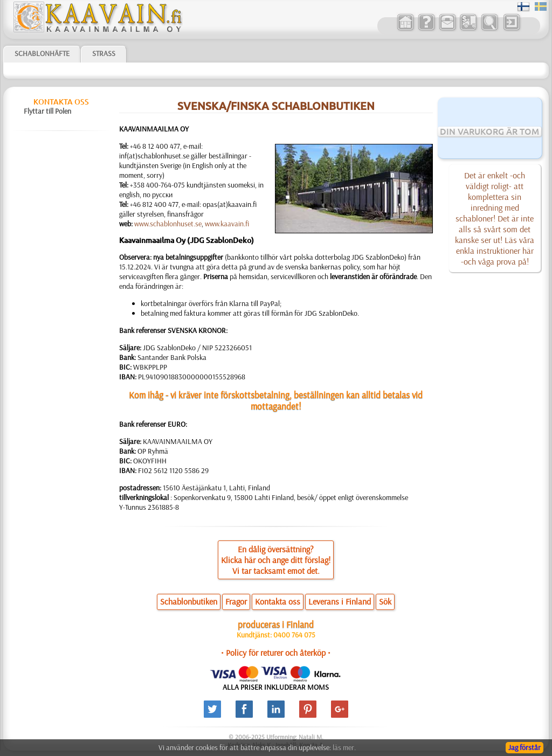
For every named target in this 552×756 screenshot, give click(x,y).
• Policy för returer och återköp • (276, 653)
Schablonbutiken (189, 601)
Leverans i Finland (340, 601)
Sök (385, 601)
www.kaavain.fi (227, 224)
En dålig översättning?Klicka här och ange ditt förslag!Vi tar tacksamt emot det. (276, 560)
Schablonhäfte (42, 53)
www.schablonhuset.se (168, 224)
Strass (104, 53)
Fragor (236, 601)
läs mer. (344, 747)
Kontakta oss (61, 102)
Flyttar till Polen (47, 111)
